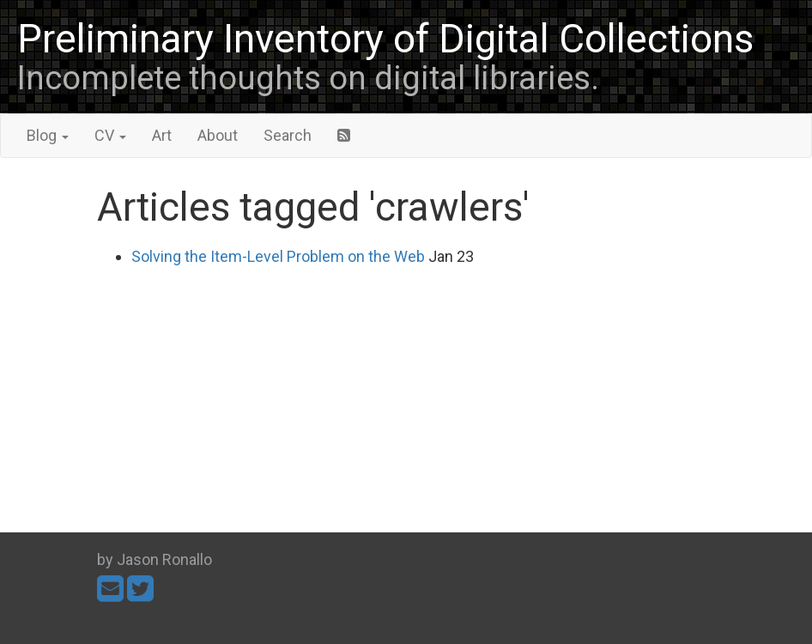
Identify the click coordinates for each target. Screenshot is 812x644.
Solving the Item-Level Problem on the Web (278, 256)
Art (162, 135)
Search (288, 135)
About (218, 135)
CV (110, 135)
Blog (48, 135)
